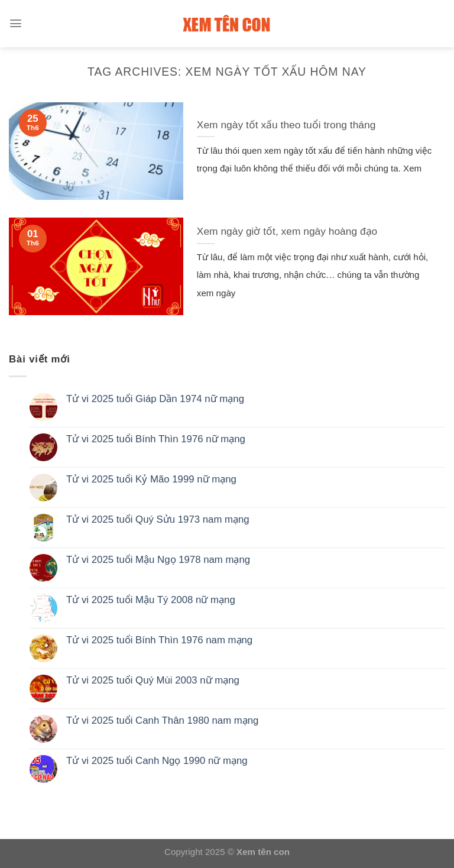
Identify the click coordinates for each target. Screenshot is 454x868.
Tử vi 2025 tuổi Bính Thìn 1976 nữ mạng (156, 439)
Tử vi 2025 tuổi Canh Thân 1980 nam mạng (162, 720)
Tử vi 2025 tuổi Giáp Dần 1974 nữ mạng (155, 399)
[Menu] (16, 23)
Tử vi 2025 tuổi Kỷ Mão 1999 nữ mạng (151, 479)
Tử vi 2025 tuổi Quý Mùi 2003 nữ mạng (153, 680)
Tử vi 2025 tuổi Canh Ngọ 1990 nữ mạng (157, 761)
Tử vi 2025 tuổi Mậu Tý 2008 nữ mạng (151, 600)
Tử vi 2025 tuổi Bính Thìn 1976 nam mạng (159, 640)
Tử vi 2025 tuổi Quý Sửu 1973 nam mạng (158, 519)
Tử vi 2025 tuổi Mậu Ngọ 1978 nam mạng (158, 560)
